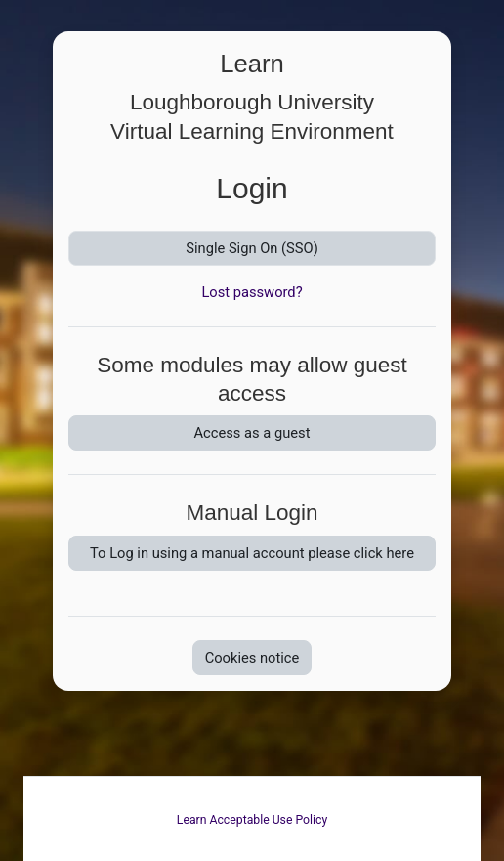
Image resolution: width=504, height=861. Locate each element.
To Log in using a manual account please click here (252, 553)
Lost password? (252, 292)
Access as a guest (252, 433)
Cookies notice (252, 658)
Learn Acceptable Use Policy (252, 820)
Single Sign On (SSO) (252, 248)
